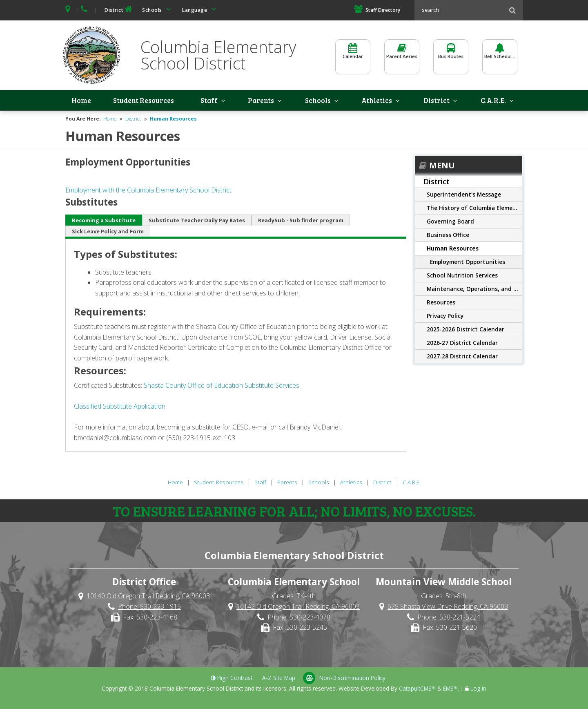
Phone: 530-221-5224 (449, 618)
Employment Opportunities (468, 263)
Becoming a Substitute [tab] (104, 221)
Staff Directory (377, 10)
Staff (216, 101)
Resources (441, 303)
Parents (266, 101)
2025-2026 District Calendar (465, 330)
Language (200, 9)
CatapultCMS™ (417, 689)
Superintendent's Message (464, 196)
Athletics (381, 101)
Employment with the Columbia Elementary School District (148, 191)
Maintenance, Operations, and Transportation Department (474, 290)
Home (82, 101)
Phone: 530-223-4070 (299, 618)
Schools (158, 9)
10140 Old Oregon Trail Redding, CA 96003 (148, 597)
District (119, 9)
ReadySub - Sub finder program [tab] (301, 221)
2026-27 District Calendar (462, 344)
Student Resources (145, 101)
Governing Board (450, 223)
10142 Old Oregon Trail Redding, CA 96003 (298, 608)
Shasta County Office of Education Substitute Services (222, 386)
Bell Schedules (500, 56)
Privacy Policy (445, 317)
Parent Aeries (402, 56)
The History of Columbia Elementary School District (474, 209)
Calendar (353, 56)
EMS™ (450, 689)
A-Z (279, 679)
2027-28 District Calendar (462, 357)
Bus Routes (451, 56)
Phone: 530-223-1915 (149, 608)
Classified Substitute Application (120, 407)
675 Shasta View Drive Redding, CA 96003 (448, 608)
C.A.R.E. (497, 101)
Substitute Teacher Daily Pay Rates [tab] (197, 221)
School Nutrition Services (462, 276)
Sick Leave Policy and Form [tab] (108, 232)
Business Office (448, 236)
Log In (478, 689)
